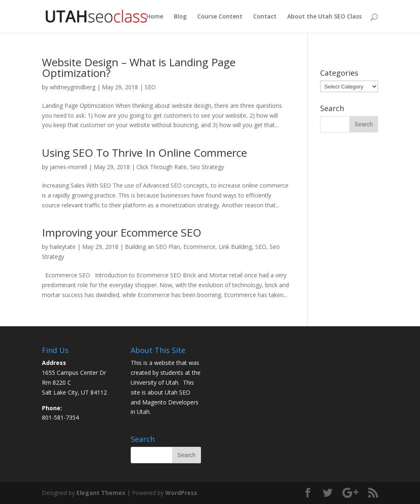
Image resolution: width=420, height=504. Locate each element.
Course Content (220, 17)
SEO (150, 87)
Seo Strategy (207, 167)
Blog (180, 17)
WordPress (181, 493)
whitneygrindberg (73, 87)
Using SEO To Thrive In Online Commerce (144, 153)
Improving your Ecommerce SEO (122, 232)
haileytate (63, 247)
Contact (265, 17)
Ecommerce (199, 247)
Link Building (235, 247)
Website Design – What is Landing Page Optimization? (139, 67)
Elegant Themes (101, 493)
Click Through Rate (162, 167)
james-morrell (68, 167)
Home (155, 17)
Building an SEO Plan (152, 247)
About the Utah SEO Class (324, 17)
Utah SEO (178, 392)
